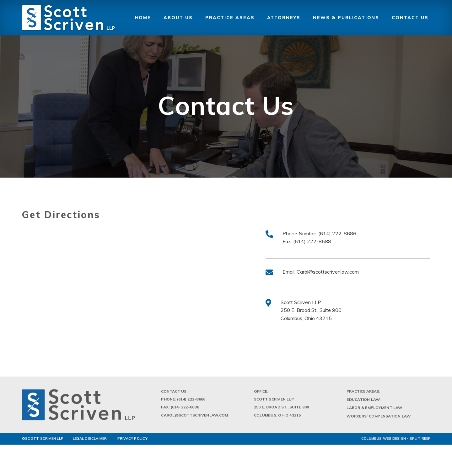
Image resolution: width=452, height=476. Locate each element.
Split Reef (420, 441)
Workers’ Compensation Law (379, 418)
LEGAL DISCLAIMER (90, 441)
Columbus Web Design (384, 441)
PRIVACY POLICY (132, 441)
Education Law (363, 402)
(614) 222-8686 (337, 233)
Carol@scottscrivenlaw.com (328, 272)
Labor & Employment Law (374, 410)
